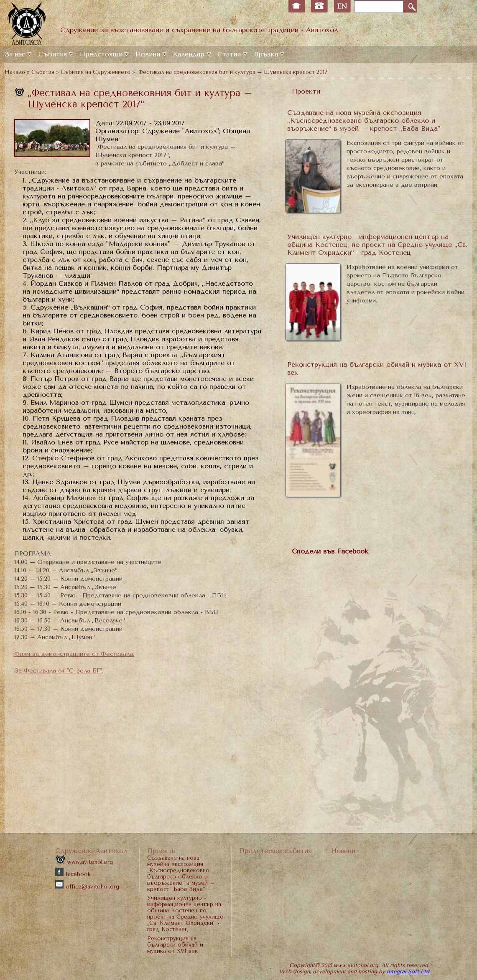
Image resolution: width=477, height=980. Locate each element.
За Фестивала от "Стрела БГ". (59, 671)
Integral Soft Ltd (408, 971)
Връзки (266, 54)
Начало (15, 72)
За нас (15, 54)
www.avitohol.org (84, 862)
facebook (73, 874)
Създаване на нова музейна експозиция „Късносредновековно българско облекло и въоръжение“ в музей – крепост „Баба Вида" (364, 121)
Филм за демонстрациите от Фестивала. (74, 654)
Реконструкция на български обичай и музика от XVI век (175, 945)
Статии (229, 54)
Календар (189, 54)
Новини (148, 54)
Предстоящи (101, 54)
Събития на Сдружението (96, 72)
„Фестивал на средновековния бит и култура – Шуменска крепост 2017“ (233, 72)
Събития (53, 54)
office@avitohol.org (87, 887)
